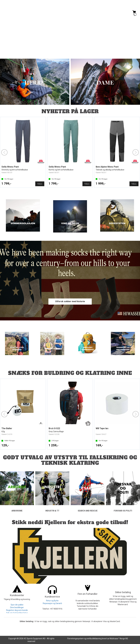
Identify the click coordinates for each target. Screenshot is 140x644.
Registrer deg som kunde (17, 610)
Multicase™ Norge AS (119, 639)
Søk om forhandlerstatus (17, 613)
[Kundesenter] (111, 13)
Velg (40, 184)
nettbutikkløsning (94, 639)
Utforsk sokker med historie (70, 301)
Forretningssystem (76, 639)
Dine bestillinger (17, 607)
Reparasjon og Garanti (52, 603)
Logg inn (123, 14)
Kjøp (40, 446)
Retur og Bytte (52, 601)
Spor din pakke (17, 605)
